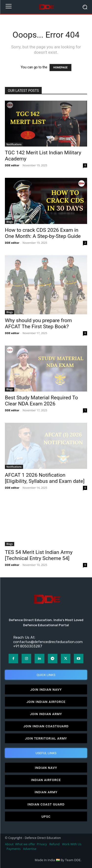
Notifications (14, 144)
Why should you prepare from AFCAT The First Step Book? (38, 323)
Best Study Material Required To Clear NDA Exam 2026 (41, 401)
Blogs (10, 222)
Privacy (42, 844)
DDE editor (12, 165)
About (9, 844)
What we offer (25, 844)
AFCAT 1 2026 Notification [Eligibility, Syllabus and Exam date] (45, 478)
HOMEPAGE (60, 68)
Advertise (30, 849)
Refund (54, 844)
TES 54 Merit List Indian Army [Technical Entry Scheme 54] (39, 555)
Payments (14, 849)
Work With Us (72, 844)
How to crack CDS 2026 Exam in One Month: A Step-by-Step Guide (43, 233)
